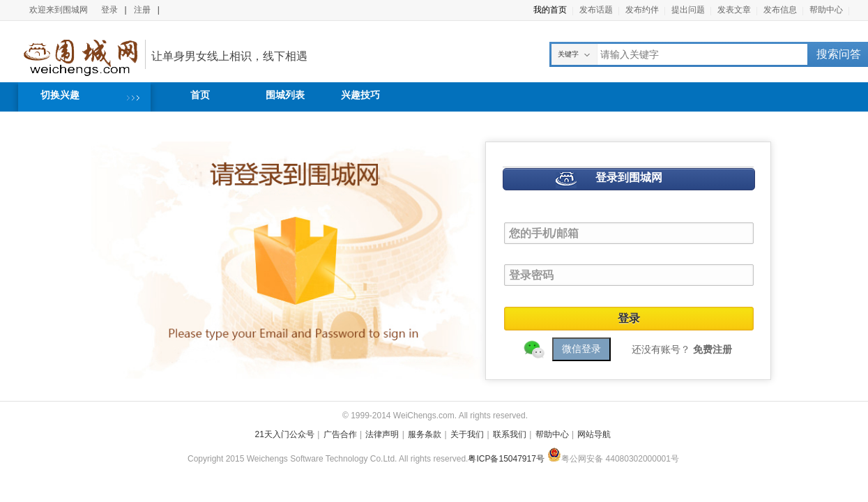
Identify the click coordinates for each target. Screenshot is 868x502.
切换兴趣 (60, 95)
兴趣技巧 (360, 95)
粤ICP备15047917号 (506, 459)
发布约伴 (642, 10)
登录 (109, 10)
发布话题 (596, 10)
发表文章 (734, 10)
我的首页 (550, 10)
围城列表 (285, 95)
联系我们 (510, 434)
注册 (142, 10)
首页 (200, 95)
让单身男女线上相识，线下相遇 (229, 56)
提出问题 (688, 10)
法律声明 (382, 434)
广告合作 (340, 434)
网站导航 (594, 434)
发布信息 (780, 10)
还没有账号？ (682, 349)
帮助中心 (826, 10)
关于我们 (467, 434)
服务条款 (425, 434)
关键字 (568, 54)
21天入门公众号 (285, 434)
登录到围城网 (629, 178)
